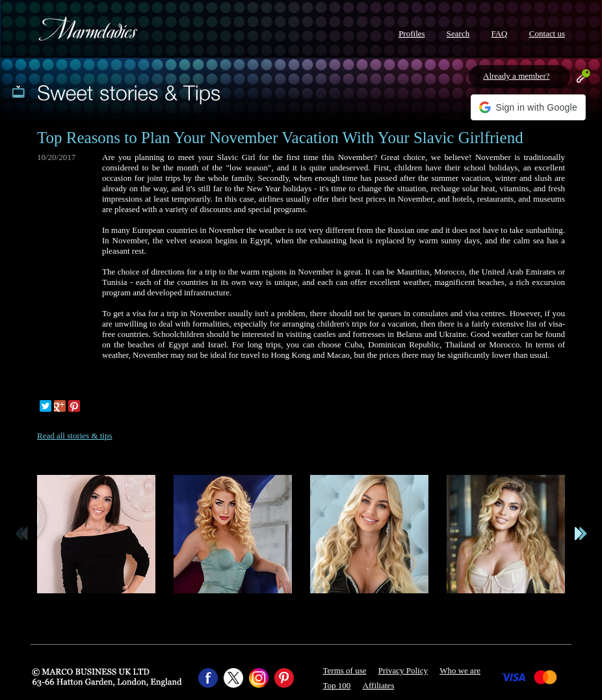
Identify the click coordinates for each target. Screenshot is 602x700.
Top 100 (337, 685)
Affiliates (379, 685)
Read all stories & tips (75, 436)
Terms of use (345, 670)
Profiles (412, 34)
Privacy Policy (403, 670)
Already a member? (517, 76)
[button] (528, 107)
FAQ (499, 34)
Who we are (460, 670)
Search (458, 34)
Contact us (547, 34)
